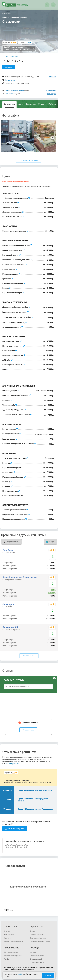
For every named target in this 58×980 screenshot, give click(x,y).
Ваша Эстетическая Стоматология (20, 577)
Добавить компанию (37, 935)
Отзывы (42, 104)
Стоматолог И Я (10, 627)
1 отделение (10, 80)
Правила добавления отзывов (40, 942)
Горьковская (10, 94)
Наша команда (9, 935)
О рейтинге (7, 938)
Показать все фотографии (28, 160)
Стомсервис (9, 604)
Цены (20, 104)
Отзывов (24, 43)
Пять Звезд (8, 550)
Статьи (32, 931)
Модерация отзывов (37, 963)
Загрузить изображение (38, 938)
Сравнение (31, 104)
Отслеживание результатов (13, 956)
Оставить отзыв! (28, 730)
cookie (20, 974)
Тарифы (6, 959)
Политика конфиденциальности (15, 942)
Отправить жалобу (36, 959)
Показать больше (29, 656)
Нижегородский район (14, 90)
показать (9, 67)
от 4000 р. (52, 593)
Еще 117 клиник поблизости (19, 48)
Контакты (33, 952)
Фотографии (9, 104)
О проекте (7, 931)
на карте (52, 77)
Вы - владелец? (12, 56)
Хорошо (48, 975)
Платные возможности (12, 952)
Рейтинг (52, 104)
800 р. (53, 590)
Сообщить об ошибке (37, 956)
